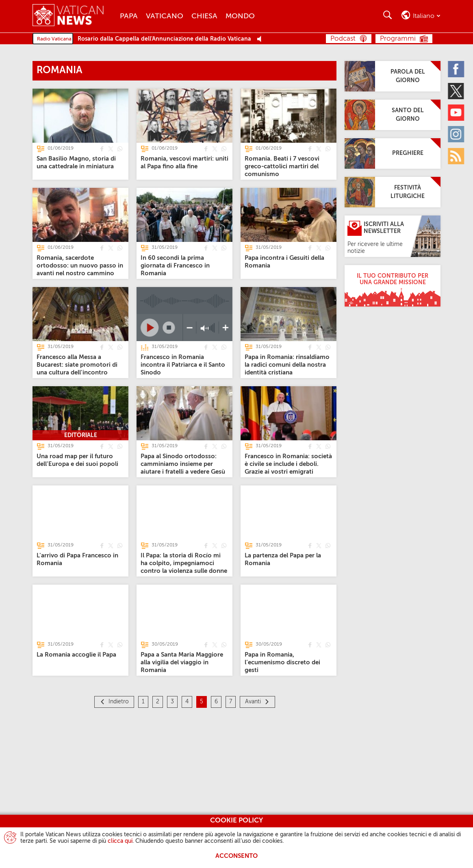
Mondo (240, 16)
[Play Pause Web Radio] (261, 39)
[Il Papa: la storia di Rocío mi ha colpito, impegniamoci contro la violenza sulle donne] (184, 563)
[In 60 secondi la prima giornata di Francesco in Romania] (175, 265)
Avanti (253, 702)
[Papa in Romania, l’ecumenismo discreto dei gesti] (282, 662)
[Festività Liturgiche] (393, 192)
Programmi (398, 39)
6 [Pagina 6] (216, 702)
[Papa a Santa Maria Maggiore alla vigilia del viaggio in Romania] (182, 662)
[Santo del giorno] (393, 115)
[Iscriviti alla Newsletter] (393, 236)
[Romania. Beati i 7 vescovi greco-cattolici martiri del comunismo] (282, 166)
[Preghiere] (393, 153)
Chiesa (204, 16)
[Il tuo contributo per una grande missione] (393, 286)
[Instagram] (456, 134)
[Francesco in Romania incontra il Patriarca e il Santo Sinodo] (183, 364)
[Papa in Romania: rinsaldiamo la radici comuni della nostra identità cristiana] (287, 364)
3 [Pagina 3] (172, 702)
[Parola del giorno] (393, 76)
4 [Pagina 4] (187, 702)
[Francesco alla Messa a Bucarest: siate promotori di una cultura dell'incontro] (77, 364)
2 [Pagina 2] (158, 702)
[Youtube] (456, 113)
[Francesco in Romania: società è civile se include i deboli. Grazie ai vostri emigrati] (288, 464)
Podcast (343, 39)
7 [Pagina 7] (231, 702)
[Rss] (456, 156)
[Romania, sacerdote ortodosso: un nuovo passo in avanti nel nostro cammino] (80, 265)
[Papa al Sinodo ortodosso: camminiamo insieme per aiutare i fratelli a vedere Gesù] (183, 464)
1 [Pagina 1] (143, 702)
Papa (129, 16)
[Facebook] (456, 69)
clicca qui (120, 841)
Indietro (119, 702)
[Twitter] (456, 91)
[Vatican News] (74, 16)
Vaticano (165, 16)
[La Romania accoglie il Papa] (76, 654)
